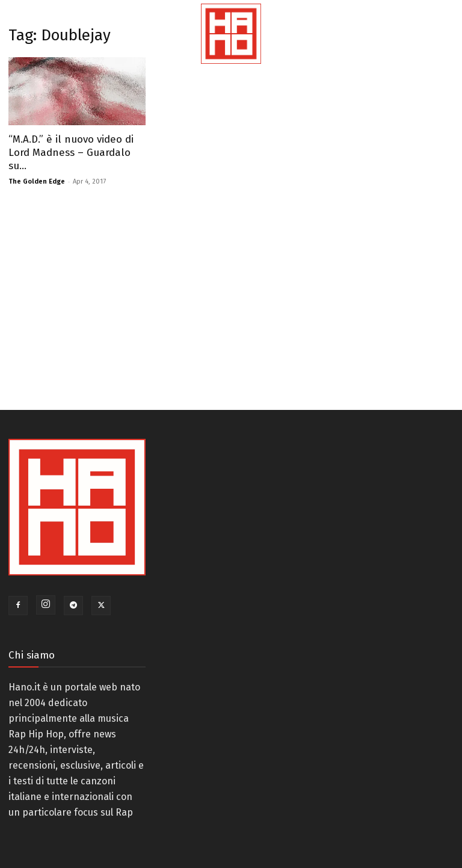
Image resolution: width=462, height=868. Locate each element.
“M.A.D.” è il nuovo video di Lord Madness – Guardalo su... (71, 153)
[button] (430, 48)
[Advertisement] (154, 296)
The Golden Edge (37, 181)
